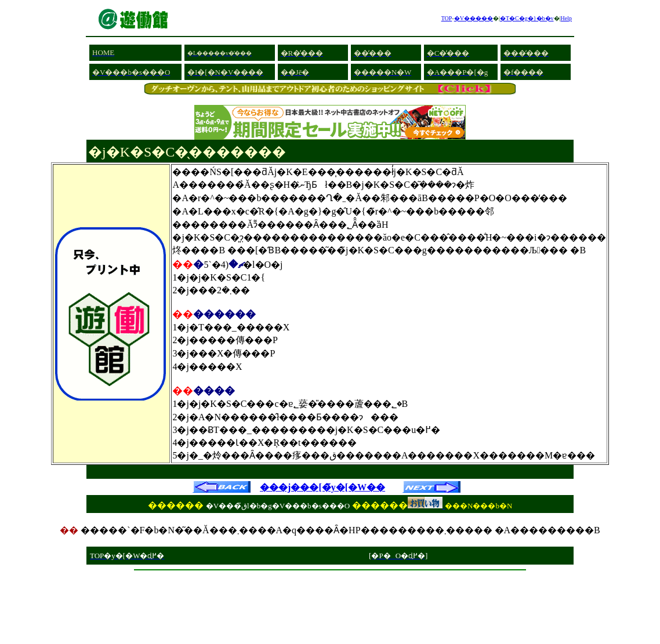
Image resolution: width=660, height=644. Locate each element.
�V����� (474, 18)
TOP (447, 18)
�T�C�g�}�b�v (527, 18)
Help (566, 18)
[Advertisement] (330, 579)
